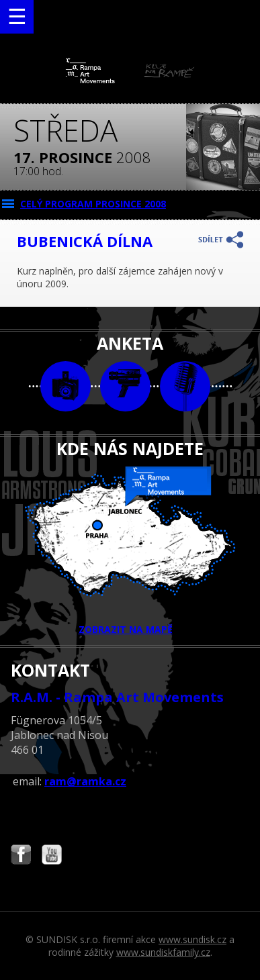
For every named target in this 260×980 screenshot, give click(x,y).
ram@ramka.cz (85, 781)
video (125, 386)
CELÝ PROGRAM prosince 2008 (93, 204)
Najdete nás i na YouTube (52, 856)
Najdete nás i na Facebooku (21, 856)
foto (66, 386)
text (185, 386)
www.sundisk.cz (192, 939)
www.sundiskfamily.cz (163, 952)
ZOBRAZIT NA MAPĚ (130, 551)
